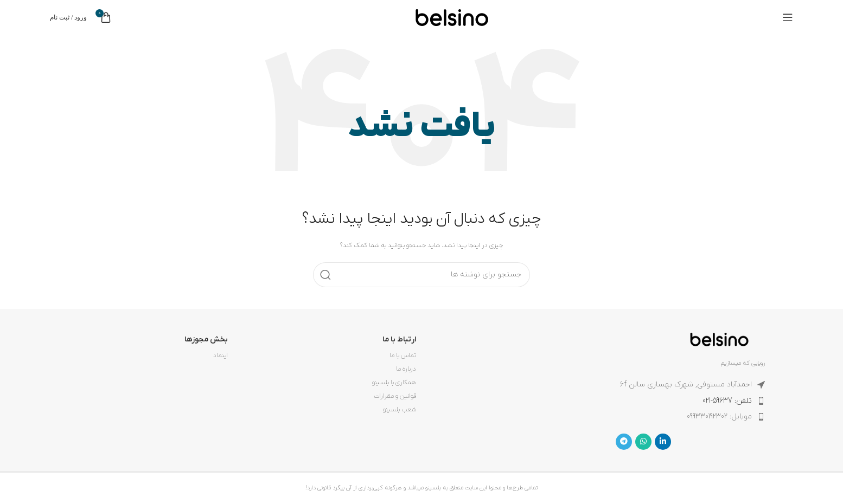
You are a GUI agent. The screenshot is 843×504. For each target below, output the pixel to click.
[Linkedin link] (663, 442)
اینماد (221, 356)
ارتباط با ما (399, 340)
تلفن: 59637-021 (727, 401)
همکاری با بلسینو (394, 383)
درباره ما (406, 369)
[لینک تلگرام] (624, 442)
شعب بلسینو (400, 410)
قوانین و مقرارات (395, 396)
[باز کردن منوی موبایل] (788, 17)
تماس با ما (403, 356)
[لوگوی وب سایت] (452, 17)
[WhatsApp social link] (643, 442)
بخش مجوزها (206, 340)
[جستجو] (421, 275)
